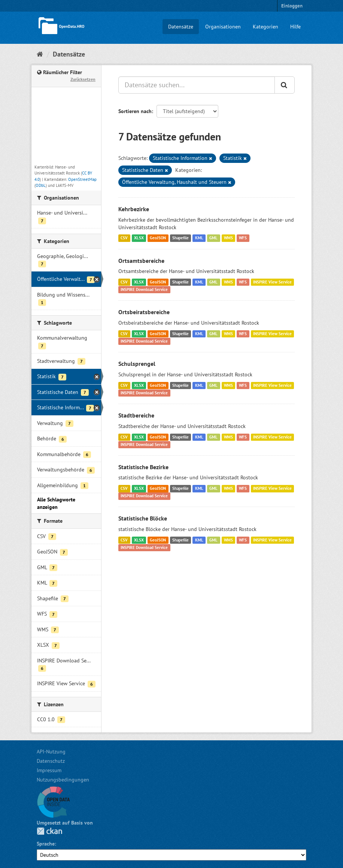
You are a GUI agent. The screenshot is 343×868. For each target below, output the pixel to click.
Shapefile (180, 238)
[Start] (40, 54)
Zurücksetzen (83, 79)
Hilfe (295, 27)
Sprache (46, 844)
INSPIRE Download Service (144, 289)
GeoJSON (158, 238)
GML (213, 238)
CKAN (49, 831)
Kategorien (265, 27)
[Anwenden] (285, 85)
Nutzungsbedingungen (63, 780)
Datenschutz (51, 761)
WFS (243, 238)
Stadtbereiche (136, 415)
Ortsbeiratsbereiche (144, 312)
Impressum (49, 770)
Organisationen (223, 27)
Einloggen (292, 6)
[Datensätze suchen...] (197, 85)
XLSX (139, 238)
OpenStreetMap (82, 179)
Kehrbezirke (134, 209)
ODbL (41, 185)
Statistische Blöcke (143, 518)
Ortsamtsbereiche (141, 261)
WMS (228, 238)
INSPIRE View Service (272, 282)
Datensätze (181, 27)
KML (199, 238)
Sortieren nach (135, 111)
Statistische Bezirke (143, 467)
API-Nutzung (51, 752)
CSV (124, 238)
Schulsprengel (137, 364)
